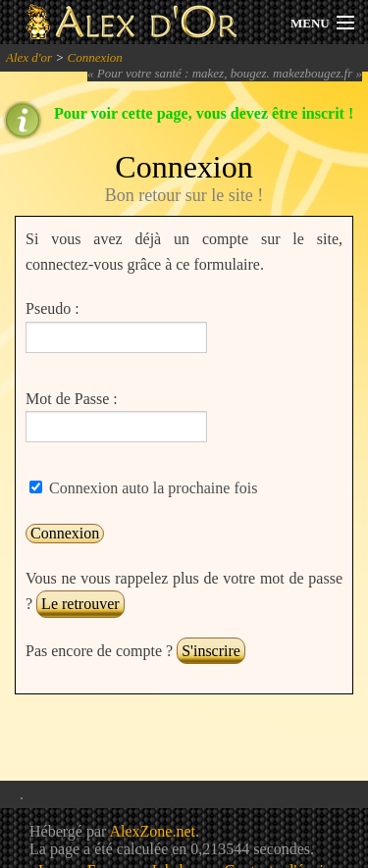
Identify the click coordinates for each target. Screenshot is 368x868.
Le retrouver (80, 604)
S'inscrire (211, 651)
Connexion (94, 57)
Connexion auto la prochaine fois (151, 488)
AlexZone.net (152, 831)
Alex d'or (29, 57)
